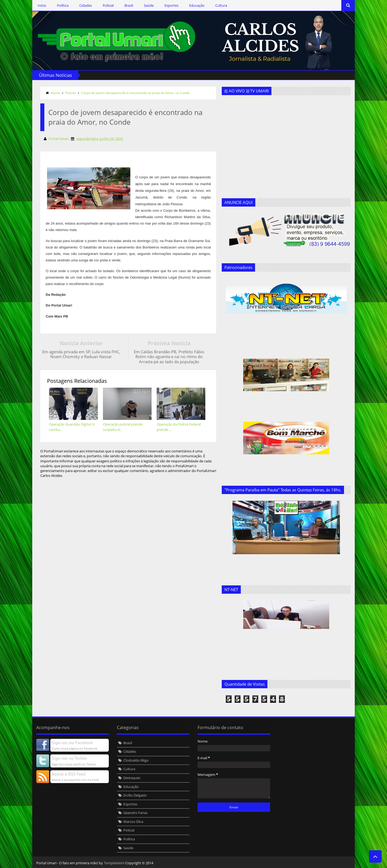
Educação (197, 5)
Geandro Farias (135, 813)
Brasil (129, 5)
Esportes (171, 5)
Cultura (221, 5)
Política (63, 5)
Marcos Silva (133, 822)
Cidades (86, 5)
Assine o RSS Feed (69, 774)
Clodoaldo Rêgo (136, 760)
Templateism (114, 863)
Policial (108, 5)
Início (42, 5)
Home (55, 93)
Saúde (149, 5)
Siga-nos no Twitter (70, 758)
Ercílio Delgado (135, 795)
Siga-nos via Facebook (72, 743)
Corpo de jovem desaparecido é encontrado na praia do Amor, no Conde (135, 93)
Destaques (132, 778)
